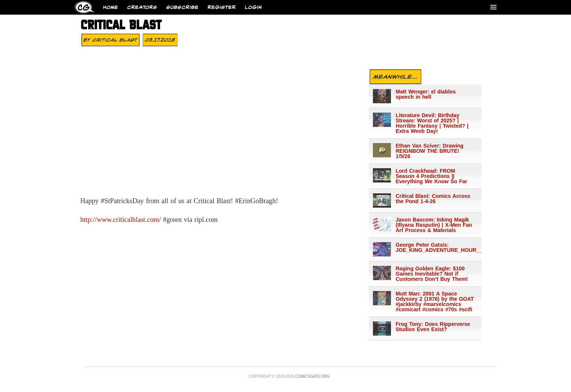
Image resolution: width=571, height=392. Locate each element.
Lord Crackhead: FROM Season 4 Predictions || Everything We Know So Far (432, 176)
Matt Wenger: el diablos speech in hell (426, 94)
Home (111, 7)
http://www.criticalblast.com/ (121, 220)
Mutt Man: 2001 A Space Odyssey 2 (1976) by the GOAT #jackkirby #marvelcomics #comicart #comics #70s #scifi (435, 302)
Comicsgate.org (312, 376)
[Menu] (493, 7)
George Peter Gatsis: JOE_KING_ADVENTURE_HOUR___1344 (435, 247)
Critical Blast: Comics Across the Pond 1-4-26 (433, 199)
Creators (142, 7)
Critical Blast (115, 40)
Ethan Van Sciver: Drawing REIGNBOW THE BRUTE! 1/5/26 (430, 151)
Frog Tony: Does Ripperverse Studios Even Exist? (433, 327)
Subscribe (182, 7)
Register (222, 7)
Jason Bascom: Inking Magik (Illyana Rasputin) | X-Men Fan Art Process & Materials (434, 225)
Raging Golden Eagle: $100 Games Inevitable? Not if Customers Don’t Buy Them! (432, 274)
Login (253, 7)
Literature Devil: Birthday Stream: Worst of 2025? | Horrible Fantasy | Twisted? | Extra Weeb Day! (432, 123)
